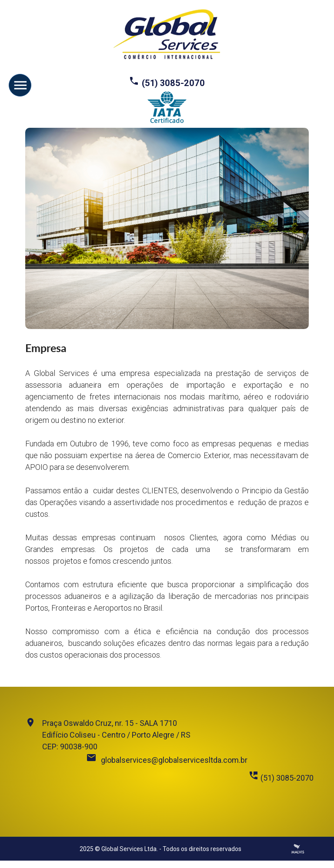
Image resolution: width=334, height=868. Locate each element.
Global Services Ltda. (130, 849)
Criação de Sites (298, 849)
